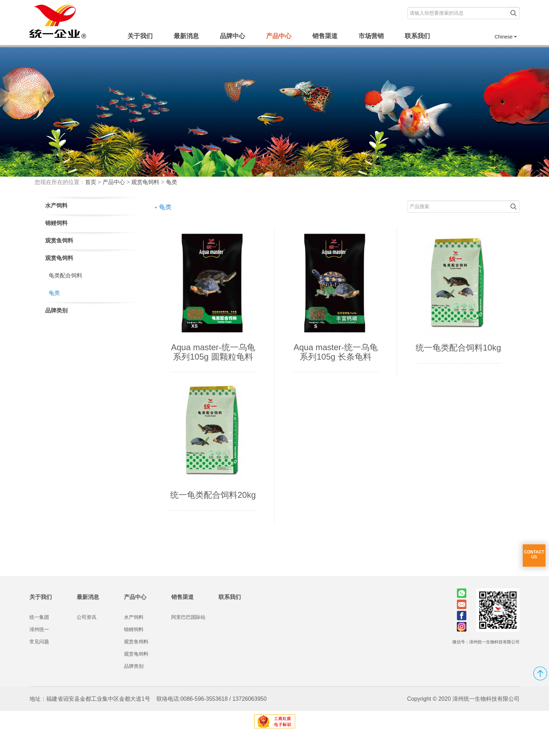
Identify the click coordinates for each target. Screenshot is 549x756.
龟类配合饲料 (65, 275)
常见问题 (39, 666)
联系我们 (417, 36)
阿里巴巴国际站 (188, 641)
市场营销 (371, 36)
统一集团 (39, 641)
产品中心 (279, 36)
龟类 (172, 182)
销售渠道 (325, 36)
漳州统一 (39, 653)
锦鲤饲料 (134, 653)
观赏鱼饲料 (136, 666)
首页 (91, 182)
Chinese (506, 37)
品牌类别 (134, 690)
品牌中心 (232, 36)
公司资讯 (86, 641)
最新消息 (186, 36)
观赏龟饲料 (145, 182)
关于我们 (140, 36)
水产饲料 (134, 641)
